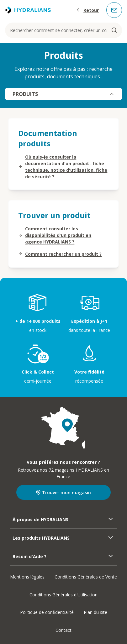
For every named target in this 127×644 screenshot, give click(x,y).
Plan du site (95, 612)
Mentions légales (27, 577)
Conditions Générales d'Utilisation (64, 595)
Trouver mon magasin (63, 492)
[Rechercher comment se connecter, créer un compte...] (64, 30)
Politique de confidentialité (47, 612)
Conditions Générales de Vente (86, 577)
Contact (64, 630)
